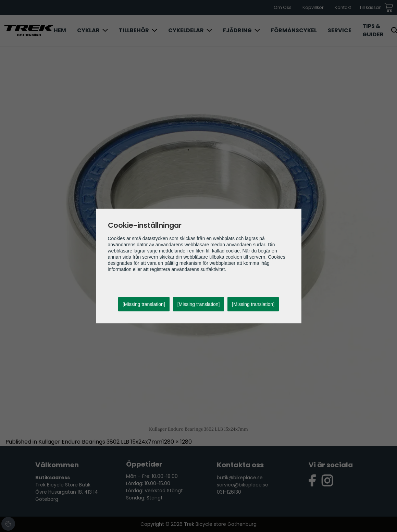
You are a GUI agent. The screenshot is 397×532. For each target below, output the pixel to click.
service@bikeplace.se (243, 485)
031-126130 (229, 492)
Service (340, 30)
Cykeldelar (186, 30)
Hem (60, 30)
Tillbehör (134, 30)
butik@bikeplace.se (240, 478)
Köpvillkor (313, 7)
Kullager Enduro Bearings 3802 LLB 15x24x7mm (100, 442)
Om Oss (283, 7)
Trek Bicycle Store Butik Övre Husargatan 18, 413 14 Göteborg (67, 492)
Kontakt (343, 7)
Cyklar (88, 30)
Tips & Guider (373, 30)
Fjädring (237, 30)
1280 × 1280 (177, 442)
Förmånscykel (294, 30)
